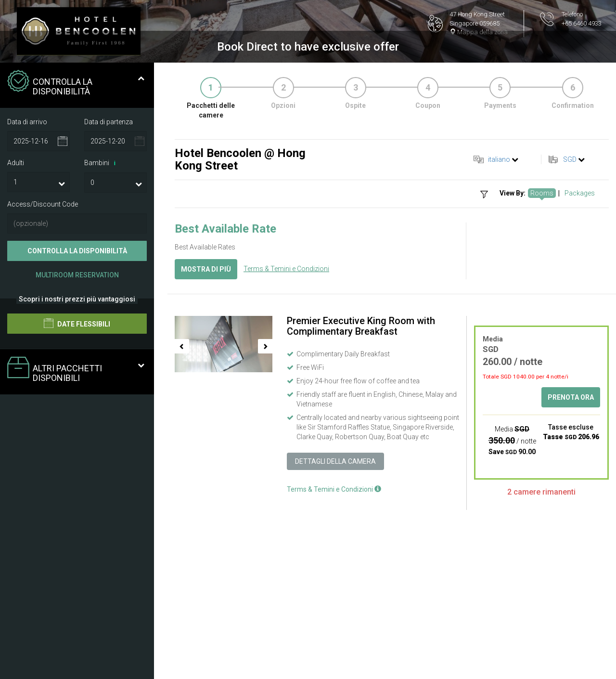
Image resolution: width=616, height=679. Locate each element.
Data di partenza (109, 227)
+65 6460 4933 (582, 23)
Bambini (102, 268)
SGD (570, 264)
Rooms (542, 298)
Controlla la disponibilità (77, 356)
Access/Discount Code (43, 309)
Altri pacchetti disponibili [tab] (76, 475)
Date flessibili (77, 428)
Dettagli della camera (335, 566)
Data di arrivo (27, 227)
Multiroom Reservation (77, 380)
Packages (580, 298)
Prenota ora (571, 502)
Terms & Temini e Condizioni (286, 373)
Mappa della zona (479, 32)
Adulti (16, 268)
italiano (499, 264)
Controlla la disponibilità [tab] (76, 188)
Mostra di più (206, 374)
